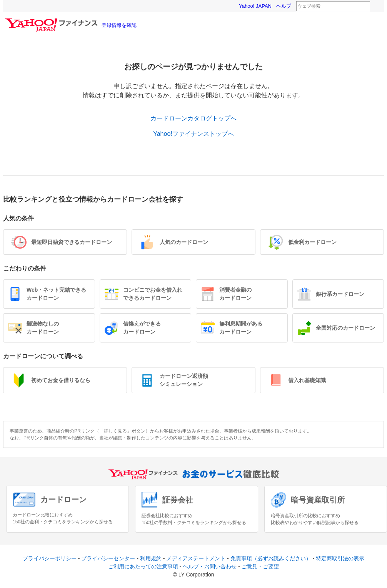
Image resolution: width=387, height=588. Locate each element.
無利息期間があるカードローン (241, 328)
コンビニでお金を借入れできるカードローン (153, 294)
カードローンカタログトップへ (193, 118)
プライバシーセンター (108, 558)
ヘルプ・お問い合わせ (210, 566)
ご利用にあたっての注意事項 (143, 566)
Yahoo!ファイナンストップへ (193, 134)
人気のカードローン (184, 242)
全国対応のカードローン (345, 328)
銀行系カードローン (340, 294)
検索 (375, 7)
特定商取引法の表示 (340, 558)
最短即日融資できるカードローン (72, 242)
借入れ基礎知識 (307, 380)
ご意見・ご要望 (260, 566)
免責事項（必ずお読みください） (271, 558)
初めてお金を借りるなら (61, 380)
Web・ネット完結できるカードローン (56, 294)
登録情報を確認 (119, 25)
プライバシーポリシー (50, 558)
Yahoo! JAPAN (255, 6)
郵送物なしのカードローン (43, 328)
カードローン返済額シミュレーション (184, 380)
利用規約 (151, 558)
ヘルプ (284, 6)
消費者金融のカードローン (235, 294)
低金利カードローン (312, 242)
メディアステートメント (196, 558)
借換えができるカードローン (142, 328)
